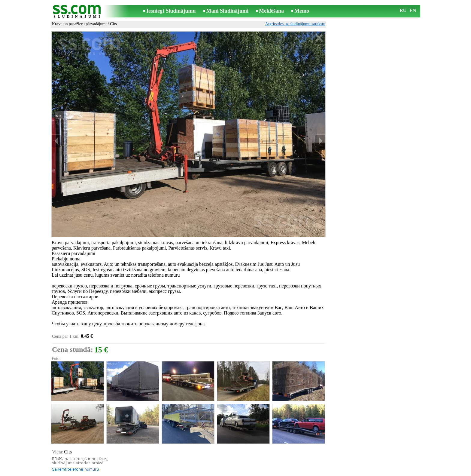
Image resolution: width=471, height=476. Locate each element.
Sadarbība (245, 472)
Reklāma (224, 472)
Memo (302, 11)
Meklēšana (271, 11)
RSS (262, 472)
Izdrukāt (64, 456)
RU (403, 10)
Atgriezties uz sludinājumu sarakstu (295, 24)
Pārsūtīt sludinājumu (75, 463)
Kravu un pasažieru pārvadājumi (79, 24)
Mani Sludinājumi (228, 11)
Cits (113, 24)
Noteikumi (165, 472)
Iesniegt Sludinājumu (171, 11)
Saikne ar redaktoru (195, 472)
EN (413, 10)
